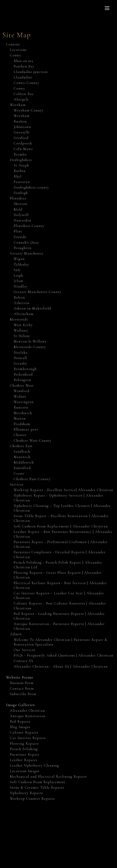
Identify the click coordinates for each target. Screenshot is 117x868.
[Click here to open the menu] (107, 8)
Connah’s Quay (26, 242)
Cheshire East (21, 446)
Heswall (20, 358)
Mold (18, 209)
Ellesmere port (26, 429)
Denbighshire (21, 160)
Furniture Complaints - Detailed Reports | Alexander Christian (60, 554)
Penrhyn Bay (24, 66)
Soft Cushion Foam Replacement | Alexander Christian (61, 526)
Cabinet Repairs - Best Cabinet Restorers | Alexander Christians (60, 606)
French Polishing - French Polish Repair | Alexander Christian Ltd (58, 565)
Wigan (19, 259)
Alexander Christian (27, 711)
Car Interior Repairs (28, 738)
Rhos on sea (24, 61)
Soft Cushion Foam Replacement (38, 782)
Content (13, 44)
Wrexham (18, 105)
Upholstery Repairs (26, 793)
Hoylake (21, 353)
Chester (20, 435)
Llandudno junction (31, 72)
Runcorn (21, 407)
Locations (18, 50)
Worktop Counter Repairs (32, 799)
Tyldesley (21, 264)
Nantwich (22, 457)
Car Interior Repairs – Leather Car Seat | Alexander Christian (59, 596)
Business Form (22, 683)
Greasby (20, 363)
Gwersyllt (22, 132)
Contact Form (22, 689)
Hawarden (22, 220)
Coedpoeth (23, 143)
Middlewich (24, 462)
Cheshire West (22, 385)
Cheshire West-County (33, 441)
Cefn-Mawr (23, 149)
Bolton (19, 297)
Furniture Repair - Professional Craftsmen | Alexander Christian (61, 544)
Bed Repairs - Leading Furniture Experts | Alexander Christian (59, 616)
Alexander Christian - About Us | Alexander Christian (61, 666)
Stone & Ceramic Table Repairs (37, 787)
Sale (17, 270)
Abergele (21, 99)
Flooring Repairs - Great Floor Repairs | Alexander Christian (58, 575)
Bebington (22, 380)
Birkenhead (23, 374)
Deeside (20, 237)
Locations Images (25, 771)
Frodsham (22, 424)
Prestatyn (22, 182)
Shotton (20, 204)
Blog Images (20, 727)
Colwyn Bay (24, 94)
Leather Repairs (24, 760)
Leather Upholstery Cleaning (35, 765)
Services (17, 484)
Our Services (24, 650)
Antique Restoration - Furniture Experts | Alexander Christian (59, 626)
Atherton (22, 303)
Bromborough (25, 369)
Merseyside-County (30, 347)
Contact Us (23, 661)
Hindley (20, 286)
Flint (18, 231)
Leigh (18, 275)
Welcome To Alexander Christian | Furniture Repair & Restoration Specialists (61, 642)
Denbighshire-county (31, 187)
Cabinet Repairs (24, 732)
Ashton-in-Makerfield (32, 308)
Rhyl (18, 176)
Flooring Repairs (24, 744)
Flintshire (18, 198)
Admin (16, 634)
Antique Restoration (28, 716)
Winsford (22, 391)
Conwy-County (26, 83)
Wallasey (21, 330)
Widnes (20, 396)
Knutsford (22, 468)
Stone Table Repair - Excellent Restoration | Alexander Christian (61, 518)
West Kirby (23, 325)
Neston (20, 418)
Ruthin (20, 171)
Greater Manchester (27, 253)
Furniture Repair (25, 755)
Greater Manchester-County (38, 292)
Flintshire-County (29, 226)
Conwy (16, 55)
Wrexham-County (29, 110)
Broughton (23, 248)
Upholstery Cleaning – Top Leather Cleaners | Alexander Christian (62, 508)
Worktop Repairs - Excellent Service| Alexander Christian (63, 490)
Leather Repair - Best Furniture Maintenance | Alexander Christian (63, 534)
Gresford (21, 138)
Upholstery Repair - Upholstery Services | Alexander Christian (59, 498)
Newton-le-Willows (30, 341)
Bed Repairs (20, 722)
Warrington (24, 402)
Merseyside (19, 319)
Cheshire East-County (32, 479)
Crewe (19, 474)
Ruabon (20, 121)
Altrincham (24, 314)
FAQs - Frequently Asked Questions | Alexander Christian (64, 655)
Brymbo (20, 154)
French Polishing (24, 749)
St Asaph (21, 165)
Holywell (21, 215)
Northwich (23, 413)
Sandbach (22, 451)
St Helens (22, 336)
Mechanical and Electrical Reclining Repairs (48, 777)
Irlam (18, 281)
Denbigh (21, 193)
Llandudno (23, 77)
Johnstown (22, 127)
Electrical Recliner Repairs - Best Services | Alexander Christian (60, 585)
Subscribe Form (23, 694)
